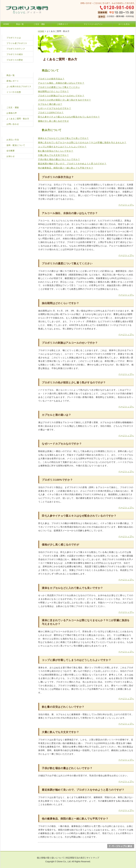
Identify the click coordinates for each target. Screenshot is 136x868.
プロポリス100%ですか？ (51, 113)
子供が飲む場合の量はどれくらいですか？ (59, 159)
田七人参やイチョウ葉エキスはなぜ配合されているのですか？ (69, 117)
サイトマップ (93, 858)
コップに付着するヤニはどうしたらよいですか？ (62, 147)
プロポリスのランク (16, 49)
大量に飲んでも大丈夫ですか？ (53, 155)
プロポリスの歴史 (15, 60)
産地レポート (13, 81)
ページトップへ (126, 205)
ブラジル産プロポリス (17, 43)
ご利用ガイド (62, 24)
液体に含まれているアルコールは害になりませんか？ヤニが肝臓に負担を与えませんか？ (82, 142)
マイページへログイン (93, 24)
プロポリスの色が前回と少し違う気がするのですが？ (64, 100)
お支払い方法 (13, 140)
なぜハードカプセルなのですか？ (55, 108)
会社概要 (11, 151)
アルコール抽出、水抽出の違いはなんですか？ (61, 83)
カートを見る (124, 24)
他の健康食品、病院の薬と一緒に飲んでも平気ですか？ (66, 168)
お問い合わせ (13, 124)
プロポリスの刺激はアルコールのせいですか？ (61, 96)
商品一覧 (20, 24)
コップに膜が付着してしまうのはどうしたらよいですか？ (76, 660)
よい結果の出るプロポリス (19, 86)
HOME (6, 24)
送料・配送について (16, 145)
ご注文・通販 (39, 24)
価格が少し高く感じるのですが (53, 121)
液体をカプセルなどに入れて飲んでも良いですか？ (63, 138)
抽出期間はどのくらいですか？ (53, 91)
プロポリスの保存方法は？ (51, 79)
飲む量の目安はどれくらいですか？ (56, 151)
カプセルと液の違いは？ (50, 104)
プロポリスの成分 (15, 54)
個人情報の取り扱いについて (51, 858)
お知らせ (11, 156)
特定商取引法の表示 (75, 858)
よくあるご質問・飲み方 (18, 119)
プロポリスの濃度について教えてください (59, 87)
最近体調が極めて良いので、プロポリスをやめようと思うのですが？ (72, 164)
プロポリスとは (14, 38)
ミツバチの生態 (14, 92)
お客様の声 (12, 113)
